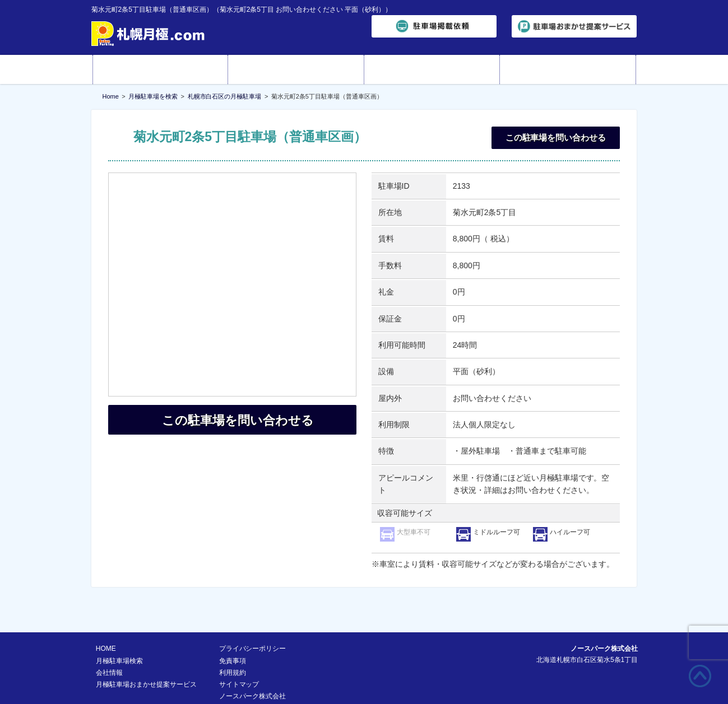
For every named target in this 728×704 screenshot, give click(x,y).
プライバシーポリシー (253, 620)
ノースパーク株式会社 (253, 668)
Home (111, 96)
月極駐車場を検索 (153, 96)
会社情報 (432, 69)
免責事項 (233, 632)
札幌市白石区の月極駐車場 (225, 96)
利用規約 (233, 644)
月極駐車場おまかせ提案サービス (146, 656)
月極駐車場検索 (296, 69)
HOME (161, 69)
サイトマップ (239, 656)
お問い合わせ (568, 69)
